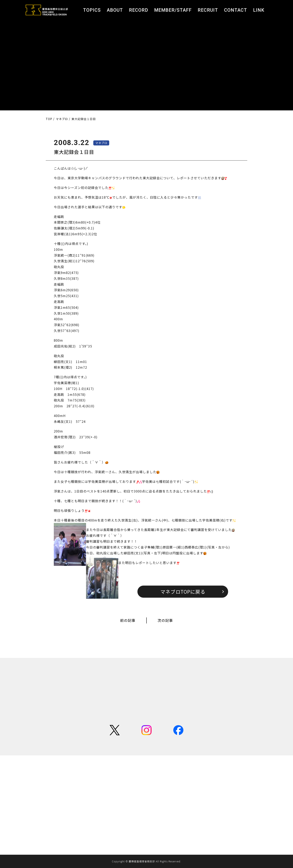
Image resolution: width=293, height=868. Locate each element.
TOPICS (92, 10)
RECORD (139, 10)
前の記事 (128, 620)
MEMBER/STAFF (173, 10)
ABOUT (115, 10)
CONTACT (236, 10)
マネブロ (101, 143)
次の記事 (165, 620)
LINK (259, 10)
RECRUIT (208, 10)
